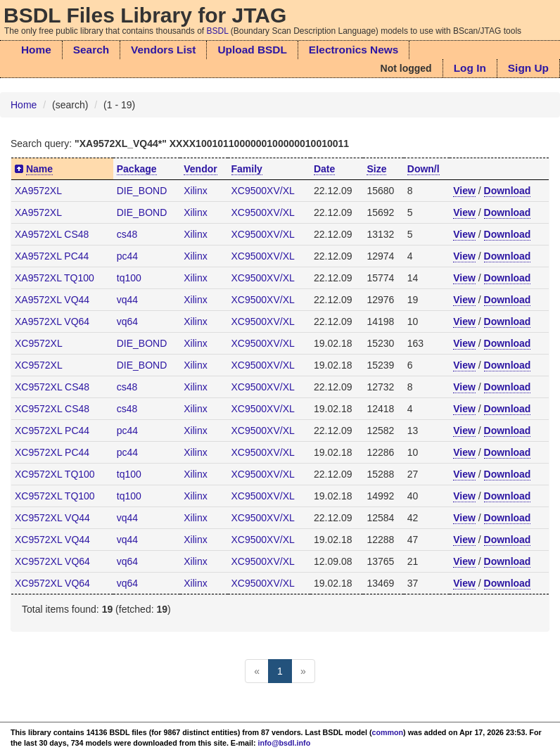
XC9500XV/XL (263, 191)
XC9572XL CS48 (52, 387)
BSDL (218, 31)
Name (39, 169)
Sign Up (528, 68)
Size (376, 169)
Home (36, 50)
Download (508, 191)
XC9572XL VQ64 (52, 561)
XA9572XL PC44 (52, 256)
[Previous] (257, 671)
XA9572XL (38, 191)
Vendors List (163, 50)
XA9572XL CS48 (52, 234)
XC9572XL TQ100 (55, 474)
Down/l (424, 169)
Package (137, 169)
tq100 (129, 278)
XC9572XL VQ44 (52, 518)
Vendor (200, 169)
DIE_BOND (142, 191)
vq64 (127, 321)
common (388, 732)
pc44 (127, 256)
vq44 (127, 300)
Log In (470, 68)
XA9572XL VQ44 (52, 300)
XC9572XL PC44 (52, 431)
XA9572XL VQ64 (52, 321)
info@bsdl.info (285, 743)
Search (91, 50)
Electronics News (354, 50)
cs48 (127, 234)
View (464, 191)
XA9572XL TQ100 (55, 278)
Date (324, 169)
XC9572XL (39, 343)
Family (247, 169)
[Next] (303, 671)
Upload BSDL (252, 50)
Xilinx (195, 191)
